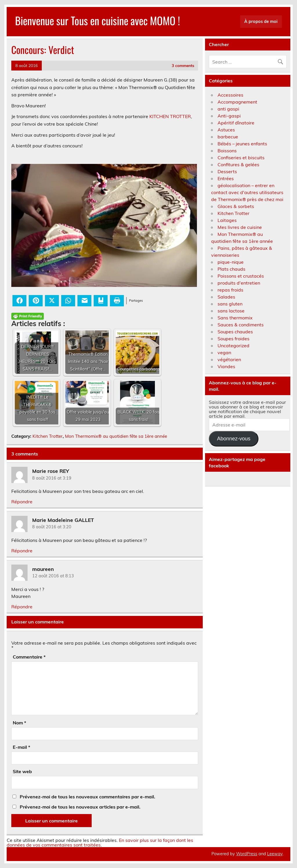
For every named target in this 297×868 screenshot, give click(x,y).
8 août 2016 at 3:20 (52, 527)
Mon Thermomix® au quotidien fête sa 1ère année (116, 436)
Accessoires (230, 95)
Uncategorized (233, 346)
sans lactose (231, 311)
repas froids (230, 290)
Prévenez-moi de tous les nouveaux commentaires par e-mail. (87, 797)
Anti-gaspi (229, 116)
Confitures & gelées (238, 164)
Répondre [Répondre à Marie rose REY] (22, 502)
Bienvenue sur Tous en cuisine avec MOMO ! (98, 20)
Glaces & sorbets (236, 206)
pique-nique (231, 262)
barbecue (228, 137)
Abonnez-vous (234, 439)
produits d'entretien (239, 283)
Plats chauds (231, 269)
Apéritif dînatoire (236, 123)
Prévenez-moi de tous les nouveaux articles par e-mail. (80, 807)
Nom (19, 723)
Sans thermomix (235, 318)
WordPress (247, 854)
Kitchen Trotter (48, 436)
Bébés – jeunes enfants (242, 144)
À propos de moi (261, 21)
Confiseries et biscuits (241, 158)
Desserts (227, 171)
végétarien (229, 359)
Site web (22, 771)
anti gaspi (228, 109)
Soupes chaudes (235, 332)
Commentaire (29, 657)
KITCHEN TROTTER (170, 116)
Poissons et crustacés (241, 276)
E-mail (21, 747)
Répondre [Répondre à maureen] (22, 607)
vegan (224, 352)
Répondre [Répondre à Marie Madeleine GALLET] (22, 551)
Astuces (226, 130)
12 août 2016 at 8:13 (53, 576)
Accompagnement (237, 102)
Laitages (227, 220)
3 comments (183, 65)
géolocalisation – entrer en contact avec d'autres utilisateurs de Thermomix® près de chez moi (247, 192)
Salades (226, 297)
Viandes (226, 366)
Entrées (226, 178)
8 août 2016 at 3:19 (52, 478)
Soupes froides (233, 339)
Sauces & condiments (241, 325)
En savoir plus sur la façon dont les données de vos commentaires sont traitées (100, 842)
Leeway (275, 854)
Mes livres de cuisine (240, 227)
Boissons (227, 151)
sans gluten (230, 304)
